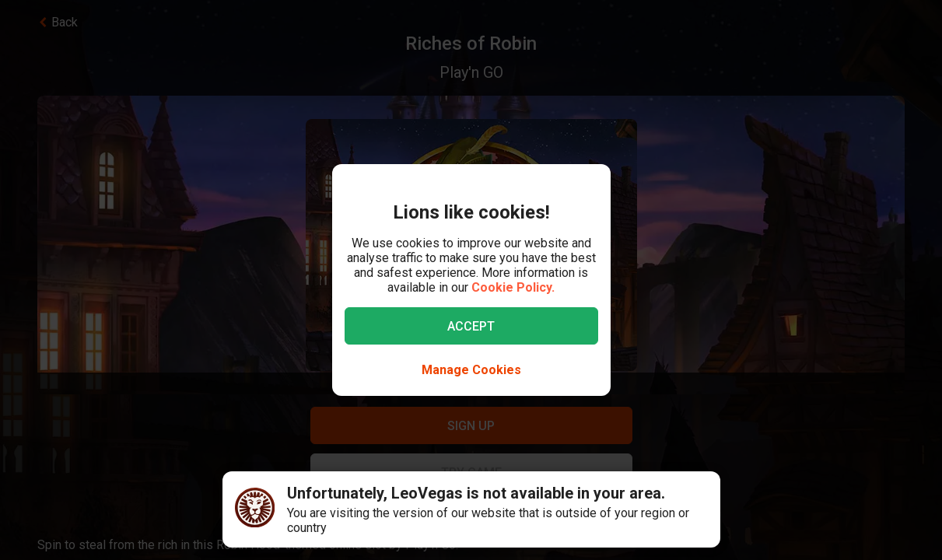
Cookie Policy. (513, 287)
